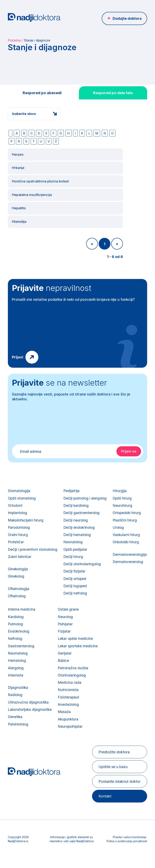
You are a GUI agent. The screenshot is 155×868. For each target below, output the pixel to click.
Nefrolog (56, 642)
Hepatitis (20, 200)
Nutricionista (111, 697)
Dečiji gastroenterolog (83, 507)
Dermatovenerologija (25, 678)
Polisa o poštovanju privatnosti (127, 851)
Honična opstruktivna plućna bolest (42, 172)
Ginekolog (16, 575)
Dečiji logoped (76, 586)
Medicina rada (112, 689)
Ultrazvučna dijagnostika (70, 709)
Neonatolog (74, 539)
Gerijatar (107, 657)
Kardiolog (57, 618)
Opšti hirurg (18, 618)
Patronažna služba (116, 673)
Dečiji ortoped (76, 578)
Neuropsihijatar (113, 736)
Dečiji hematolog (78, 531)
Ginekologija (18, 568)
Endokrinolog (60, 634)
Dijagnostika (59, 694)
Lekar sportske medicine (121, 649)
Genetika (56, 725)
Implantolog (18, 507)
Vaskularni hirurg (22, 657)
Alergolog (57, 673)
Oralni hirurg (18, 531)
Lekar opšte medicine (118, 642)
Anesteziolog (111, 712)
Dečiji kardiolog (77, 500)
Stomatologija (19, 484)
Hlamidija (19, 214)
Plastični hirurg (20, 642)
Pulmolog (57, 626)
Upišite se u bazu (112, 777)
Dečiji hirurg (74, 555)
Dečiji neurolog (77, 515)
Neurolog (108, 618)
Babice (106, 665)
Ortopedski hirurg (22, 634)
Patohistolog (59, 733)
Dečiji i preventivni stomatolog (33, 547)
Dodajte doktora (127, 18)
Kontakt (104, 806)
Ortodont (15, 500)
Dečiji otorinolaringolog (84, 563)
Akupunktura (111, 728)
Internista (57, 681)
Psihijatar (108, 626)
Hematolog (58, 665)
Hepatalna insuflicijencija (33, 186)
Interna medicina (63, 610)
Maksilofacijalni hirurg (26, 515)
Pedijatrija (73, 484)
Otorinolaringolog (115, 681)
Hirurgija (15, 610)
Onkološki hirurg (22, 665)
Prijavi (18, 350)
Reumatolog (59, 657)
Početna (14, 40)
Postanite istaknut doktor (119, 791)
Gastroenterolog (62, 649)
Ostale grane (111, 610)
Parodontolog (19, 523)
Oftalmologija (19, 588)
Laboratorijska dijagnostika (71, 717)
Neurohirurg (18, 626)
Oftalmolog (17, 596)
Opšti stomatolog (22, 492)
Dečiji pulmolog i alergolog (87, 492)
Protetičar (16, 539)
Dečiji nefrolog (77, 594)
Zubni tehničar (20, 555)
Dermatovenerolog (24, 686)
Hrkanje (18, 159)
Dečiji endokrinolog (81, 523)
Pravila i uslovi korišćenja (129, 847)
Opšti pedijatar (77, 547)
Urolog (14, 649)
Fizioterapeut (111, 704)
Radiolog (56, 702)
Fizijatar (107, 634)
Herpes (18, 145)
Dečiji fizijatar (76, 570)
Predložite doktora (113, 762)
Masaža (107, 720)
